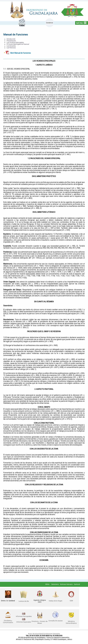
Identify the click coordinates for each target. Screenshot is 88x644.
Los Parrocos (11, 48)
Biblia (47, 584)
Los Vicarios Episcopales (15, 43)
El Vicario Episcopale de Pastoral (18, 44)
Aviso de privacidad (35, 634)
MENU (81, 23)
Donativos (50, 23)
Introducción (11, 39)
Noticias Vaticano (66, 584)
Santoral (77, 584)
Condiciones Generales (52, 634)
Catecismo (55, 584)
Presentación (11, 41)
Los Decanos (11, 46)
